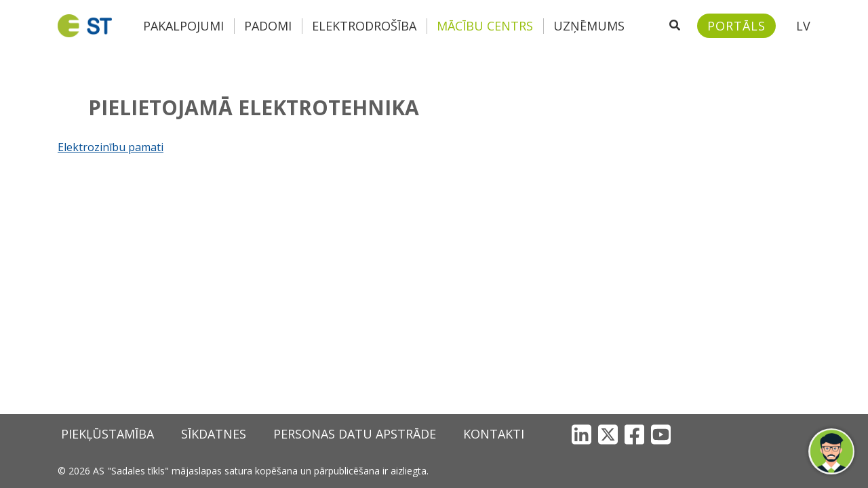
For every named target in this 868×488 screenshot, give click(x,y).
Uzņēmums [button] (589, 26)
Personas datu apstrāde (355, 434)
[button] (831, 451)
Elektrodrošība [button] (364, 26)
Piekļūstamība (107, 434)
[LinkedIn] (581, 434)
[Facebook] (634, 434)
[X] (608, 434)
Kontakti (494, 434)
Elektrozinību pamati (111, 147)
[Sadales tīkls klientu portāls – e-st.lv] (736, 26)
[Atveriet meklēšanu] (675, 26)
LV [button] (803, 26)
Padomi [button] (268, 26)
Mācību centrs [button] (485, 26)
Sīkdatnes (214, 434)
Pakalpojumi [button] (183, 26)
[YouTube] (661, 434)
